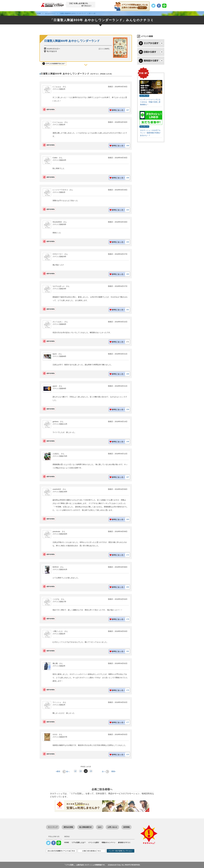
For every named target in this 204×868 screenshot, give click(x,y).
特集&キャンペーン (109, 842)
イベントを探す (94, 842)
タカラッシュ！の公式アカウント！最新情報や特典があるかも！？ (150, 133)
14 (86, 771)
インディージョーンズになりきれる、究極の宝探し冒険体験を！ (150, 102)
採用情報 (126, 827)
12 (75, 771)
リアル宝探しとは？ (79, 842)
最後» (114, 772)
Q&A (100, 827)
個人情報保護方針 (85, 827)
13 (81, 771)
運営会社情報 (68, 827)
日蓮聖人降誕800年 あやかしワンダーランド (72, 41)
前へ (66, 772)
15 (91, 771)
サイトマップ (53, 827)
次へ (105, 772)
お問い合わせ (112, 827)
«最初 (58, 772)
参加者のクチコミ (124, 842)
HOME (67, 842)
